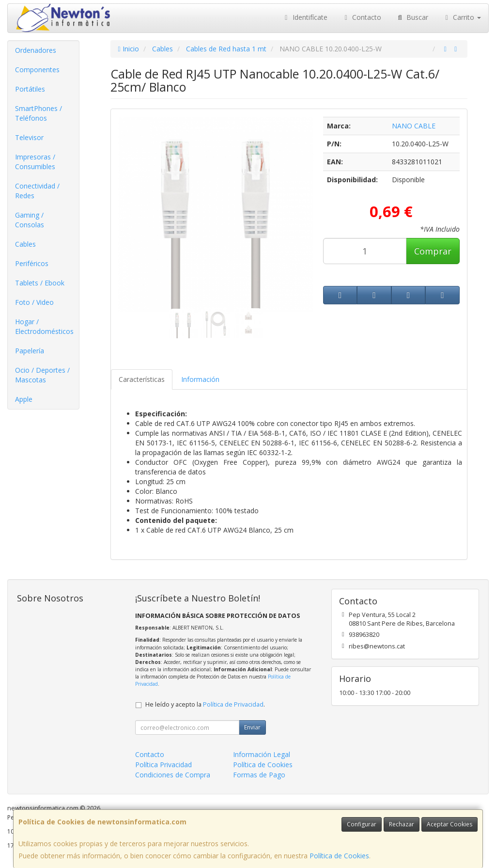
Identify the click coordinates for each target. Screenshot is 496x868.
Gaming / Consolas (30, 220)
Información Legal (262, 754)
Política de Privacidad (233, 704)
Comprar (433, 251)
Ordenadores (36, 50)
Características (142, 379)
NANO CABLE (414, 126)
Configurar (362, 824)
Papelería (30, 351)
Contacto (362, 17)
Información (200, 379)
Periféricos (32, 263)
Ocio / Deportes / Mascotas (42, 375)
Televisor (29, 137)
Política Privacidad (163, 765)
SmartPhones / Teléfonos (39, 113)
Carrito (462, 17)
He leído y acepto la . (205, 704)
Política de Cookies (339, 856)
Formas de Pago (259, 775)
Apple (24, 399)
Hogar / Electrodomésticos (44, 326)
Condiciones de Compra (173, 775)
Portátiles (30, 89)
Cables (25, 244)
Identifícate (305, 17)
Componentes (37, 70)
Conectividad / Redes (37, 191)
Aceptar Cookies (449, 824)
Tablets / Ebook (40, 283)
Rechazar (402, 824)
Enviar (252, 727)
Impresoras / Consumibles (35, 162)
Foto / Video (34, 302)
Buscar (412, 17)
